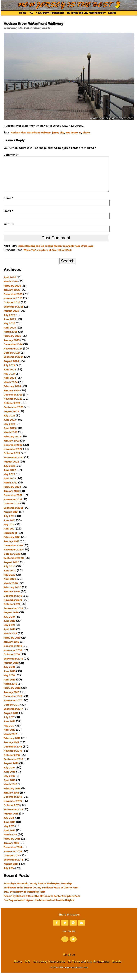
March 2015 (10, 842)
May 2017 (9, 733)
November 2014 (13, 859)
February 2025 (12, 343)
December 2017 (13, 703)
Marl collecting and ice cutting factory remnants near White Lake (55, 253)
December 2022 (13, 452)
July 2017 (9, 724)
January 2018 (11, 699)
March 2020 (11, 590)
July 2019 (9, 624)
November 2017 (13, 708)
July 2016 (9, 775)
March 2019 (10, 641)
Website (9, 231)
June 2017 (9, 729)
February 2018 (12, 695)
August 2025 (11, 318)
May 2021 (9, 532)
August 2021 (11, 519)
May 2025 (9, 330)
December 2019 (13, 603)
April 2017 (9, 737)
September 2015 (13, 817)
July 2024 (9, 372)
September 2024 (13, 364)
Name (9, 205)
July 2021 (9, 523)
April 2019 (10, 636)
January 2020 (12, 599)
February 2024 (12, 393)
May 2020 (10, 582)
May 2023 (9, 431)
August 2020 (11, 569)
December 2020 (13, 553)
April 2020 (10, 586)
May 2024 (9, 381)
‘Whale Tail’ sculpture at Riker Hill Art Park (47, 257)
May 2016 (9, 783)
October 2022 (12, 460)
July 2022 (9, 473)
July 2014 (9, 875)
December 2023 (13, 402)
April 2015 (9, 838)
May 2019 (9, 632)
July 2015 (9, 825)
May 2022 (9, 481)
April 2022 (10, 486)
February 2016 (12, 796)
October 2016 (12, 762)
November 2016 (13, 758)
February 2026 (12, 293)
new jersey (72, 133)
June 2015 (9, 829)
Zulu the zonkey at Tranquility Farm (24, 899)
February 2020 (12, 595)
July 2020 (10, 574)
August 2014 (11, 871)
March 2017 (10, 741)
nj (80, 133)
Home (23, 13)
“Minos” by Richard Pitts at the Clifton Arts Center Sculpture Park (42, 903)
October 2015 (12, 812)
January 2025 (12, 347)
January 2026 (12, 297)
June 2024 (10, 377)
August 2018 (11, 670)
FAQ (31, 13)
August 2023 (11, 419)
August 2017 (11, 720)
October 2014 (12, 863)
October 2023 (12, 410)
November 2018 (13, 657)
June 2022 (10, 477)
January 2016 (11, 800)
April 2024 (10, 385)
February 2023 (12, 444)
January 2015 (11, 850)
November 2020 (13, 557)
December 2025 (13, 301)
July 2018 (9, 674)
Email (8, 218)
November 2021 (13, 507)
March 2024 (11, 389)
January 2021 (11, 548)
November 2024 (13, 356)
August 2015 (11, 821)
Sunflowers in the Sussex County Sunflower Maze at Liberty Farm (41, 895)
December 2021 (13, 502)
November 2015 (13, 808)
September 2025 (13, 314)
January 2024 (12, 398)
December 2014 (13, 854)
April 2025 (10, 335)
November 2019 (13, 607)
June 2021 (9, 528)
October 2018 (12, 662)
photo (86, 133)
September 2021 (13, 515)
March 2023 (10, 439)
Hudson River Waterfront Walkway (31, 133)
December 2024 (13, 351)
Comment (11, 155)
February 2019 (12, 645)
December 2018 (13, 653)
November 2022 (13, 456)
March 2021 (10, 540)
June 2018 (10, 678)
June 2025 (10, 326)
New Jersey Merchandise (50, 13)
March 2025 (11, 339)
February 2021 (12, 544)
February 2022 (12, 494)
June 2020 (10, 578)
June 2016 (10, 779)
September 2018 (13, 666)
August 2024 (11, 368)
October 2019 (12, 611)
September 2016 (13, 766)
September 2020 (14, 565)
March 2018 (10, 691)
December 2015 (13, 804)
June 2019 (10, 628)
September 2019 (13, 615)
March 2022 (11, 490)
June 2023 (10, 427)
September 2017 (13, 716)
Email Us (69, 962)
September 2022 (13, 465)
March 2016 (10, 791)
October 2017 (12, 712)
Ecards (112, 13)
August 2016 (11, 770)
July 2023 (9, 423)
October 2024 (12, 360)
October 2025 (12, 310)
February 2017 (12, 745)
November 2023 (13, 406)
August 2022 (11, 469)
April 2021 (9, 536)
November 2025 (13, 305)
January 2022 (12, 498)
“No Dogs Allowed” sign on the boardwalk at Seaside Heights (39, 907)
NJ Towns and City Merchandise (86, 13)
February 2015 (12, 846)
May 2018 (9, 682)
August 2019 (11, 620)
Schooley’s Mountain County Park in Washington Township (38, 891)
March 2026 (11, 289)
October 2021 (12, 511)
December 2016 (13, 754)
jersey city (58, 133)
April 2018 (10, 687)
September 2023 (13, 414)
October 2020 (12, 561)
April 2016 (10, 787)
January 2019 (11, 649)
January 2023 (11, 448)
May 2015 (9, 833)
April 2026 (10, 284)
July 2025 (9, 322)
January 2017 (11, 749)
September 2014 (13, 867)
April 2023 (10, 435)
